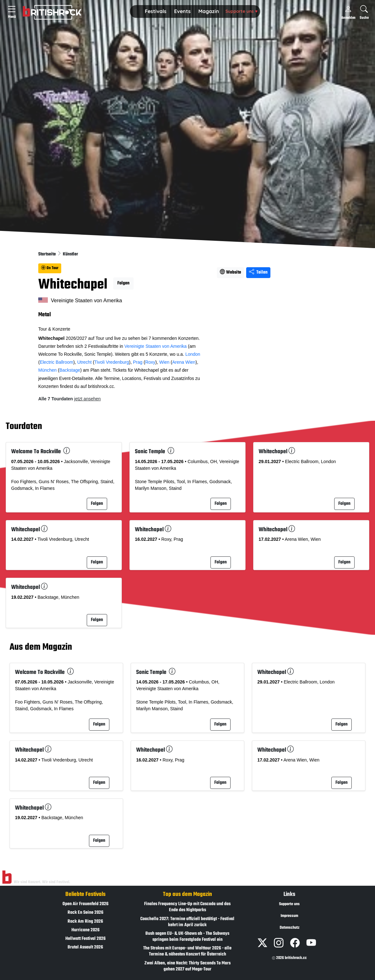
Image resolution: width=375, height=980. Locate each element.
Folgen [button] (123, 283)
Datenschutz (290, 928)
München (48, 370)
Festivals (156, 11)
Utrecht (84, 362)
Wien (164, 362)
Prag (138, 362)
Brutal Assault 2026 (85, 947)
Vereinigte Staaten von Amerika (155, 346)
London (193, 354)
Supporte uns (242, 11)
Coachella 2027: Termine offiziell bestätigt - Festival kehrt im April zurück (187, 922)
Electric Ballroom (57, 362)
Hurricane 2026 (85, 930)
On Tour (50, 268)
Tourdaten (24, 427)
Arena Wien (184, 362)
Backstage (70, 370)
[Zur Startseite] (7, 877)
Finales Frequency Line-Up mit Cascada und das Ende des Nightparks (187, 907)
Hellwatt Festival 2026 (85, 939)
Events (182, 11)
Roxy (150, 362)
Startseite (48, 254)
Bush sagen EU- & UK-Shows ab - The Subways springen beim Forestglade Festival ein (187, 937)
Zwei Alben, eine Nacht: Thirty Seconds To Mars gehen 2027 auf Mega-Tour (187, 966)
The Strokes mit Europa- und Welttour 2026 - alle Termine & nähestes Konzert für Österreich (187, 951)
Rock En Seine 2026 (85, 913)
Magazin (209, 11)
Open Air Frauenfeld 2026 (85, 904)
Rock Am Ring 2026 (85, 922)
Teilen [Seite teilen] (258, 272)
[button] (156, 11)
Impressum (289, 916)
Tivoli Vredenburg (112, 362)
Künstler (70, 254)
